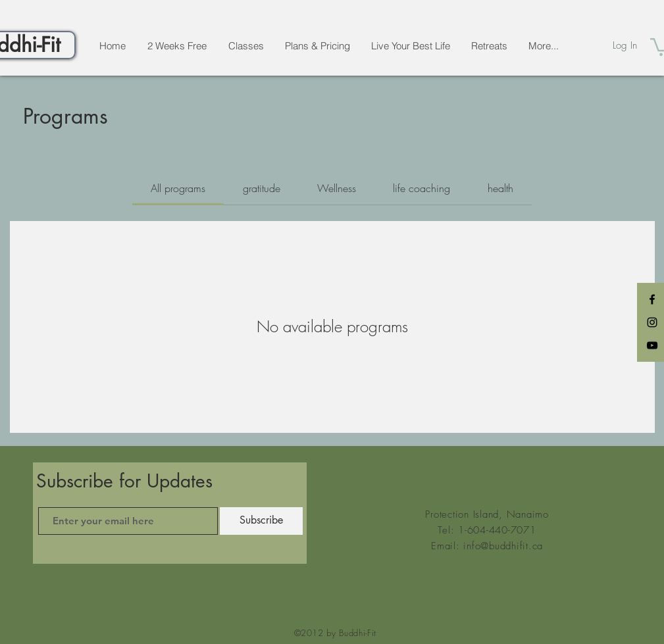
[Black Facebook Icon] (652, 299)
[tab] (178, 188)
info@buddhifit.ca (503, 546)
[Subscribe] (261, 521)
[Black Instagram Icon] (652, 322)
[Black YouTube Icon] (652, 345)
